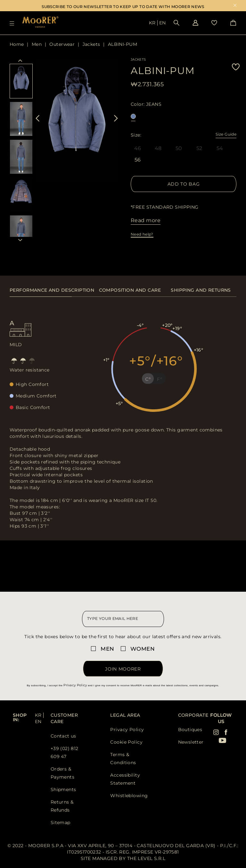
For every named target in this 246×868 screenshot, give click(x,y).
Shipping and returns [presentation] (201, 290)
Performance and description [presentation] (52, 290)
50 (179, 148)
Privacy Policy (75, 685)
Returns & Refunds (62, 806)
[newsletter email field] (123, 619)
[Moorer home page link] (40, 23)
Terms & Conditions (123, 759)
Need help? (142, 234)
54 (220, 148)
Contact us (63, 736)
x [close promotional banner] (235, 6)
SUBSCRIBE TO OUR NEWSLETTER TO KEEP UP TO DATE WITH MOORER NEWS (123, 7)
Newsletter (191, 742)
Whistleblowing (129, 796)
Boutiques (190, 730)
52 (199, 148)
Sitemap (61, 822)
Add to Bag (184, 184)
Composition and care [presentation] (130, 290)
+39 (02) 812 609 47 (65, 752)
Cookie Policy (126, 742)
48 (158, 148)
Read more (146, 220)
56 (138, 160)
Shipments (63, 789)
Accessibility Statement (125, 779)
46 (138, 148)
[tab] (52, 293)
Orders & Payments (62, 773)
